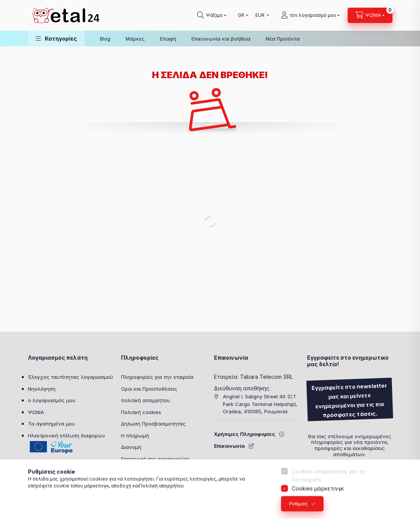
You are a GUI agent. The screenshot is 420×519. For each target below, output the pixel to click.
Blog (105, 39)
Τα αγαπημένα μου (51, 424)
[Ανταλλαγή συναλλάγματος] (261, 15)
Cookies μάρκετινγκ (318, 493)
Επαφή (168, 39)
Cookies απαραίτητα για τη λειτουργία (328, 480)
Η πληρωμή (135, 436)
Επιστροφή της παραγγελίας (155, 459)
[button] (56, 38)
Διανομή (131, 447)
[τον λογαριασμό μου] (310, 15)
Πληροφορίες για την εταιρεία (157, 377)
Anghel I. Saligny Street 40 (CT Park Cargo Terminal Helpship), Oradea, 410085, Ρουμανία (260, 404)
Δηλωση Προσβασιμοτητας (153, 424)
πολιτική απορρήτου (145, 400)
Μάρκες (135, 39)
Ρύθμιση (298, 508)
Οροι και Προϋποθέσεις (149, 389)
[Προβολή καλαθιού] (370, 15)
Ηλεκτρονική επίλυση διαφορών (67, 436)
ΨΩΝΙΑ (36, 412)
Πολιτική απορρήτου (161, 490)
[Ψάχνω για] (212, 15)
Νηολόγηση (42, 389)
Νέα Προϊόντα (283, 39)
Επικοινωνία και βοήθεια (221, 39)
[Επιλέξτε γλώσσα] (241, 15)
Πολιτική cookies (141, 412)
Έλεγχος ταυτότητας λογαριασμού (70, 377)
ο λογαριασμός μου (52, 400)
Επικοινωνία (230, 446)
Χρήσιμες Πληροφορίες (245, 434)
